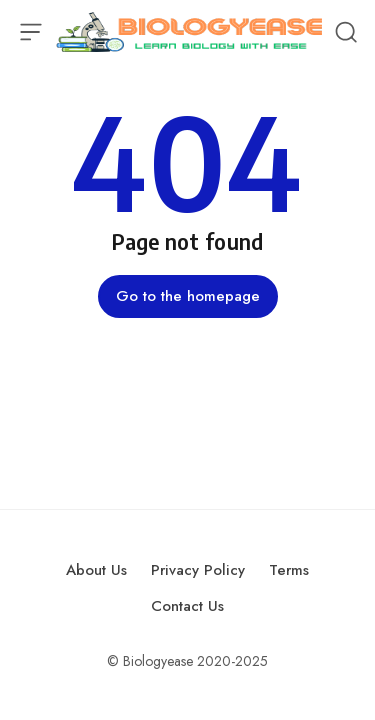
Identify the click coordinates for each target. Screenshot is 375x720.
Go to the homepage (188, 296)
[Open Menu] (31, 32)
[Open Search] (346, 32)
